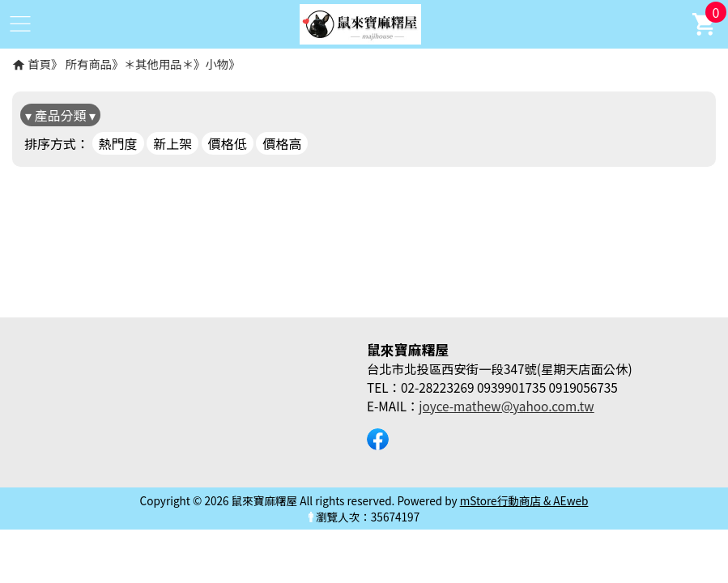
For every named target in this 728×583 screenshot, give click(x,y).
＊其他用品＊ (159, 64)
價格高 (282, 143)
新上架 (172, 143)
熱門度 (118, 143)
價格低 (228, 143)
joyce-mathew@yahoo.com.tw (506, 406)
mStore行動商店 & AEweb (524, 500)
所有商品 (89, 64)
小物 (217, 64)
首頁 (39, 64)
